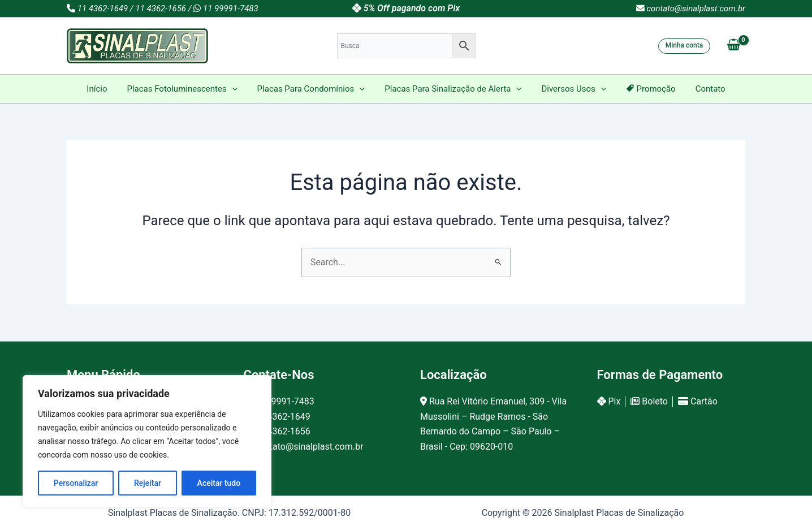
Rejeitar (148, 483)
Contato (702, 89)
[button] (684, 46)
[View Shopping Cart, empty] (733, 46)
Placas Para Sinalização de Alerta (453, 89)
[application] (238, 89)
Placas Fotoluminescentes (187, 89)
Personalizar (76, 483)
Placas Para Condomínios (314, 89)
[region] (147, 441)
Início (105, 89)
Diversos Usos (571, 89)
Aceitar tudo (219, 483)
